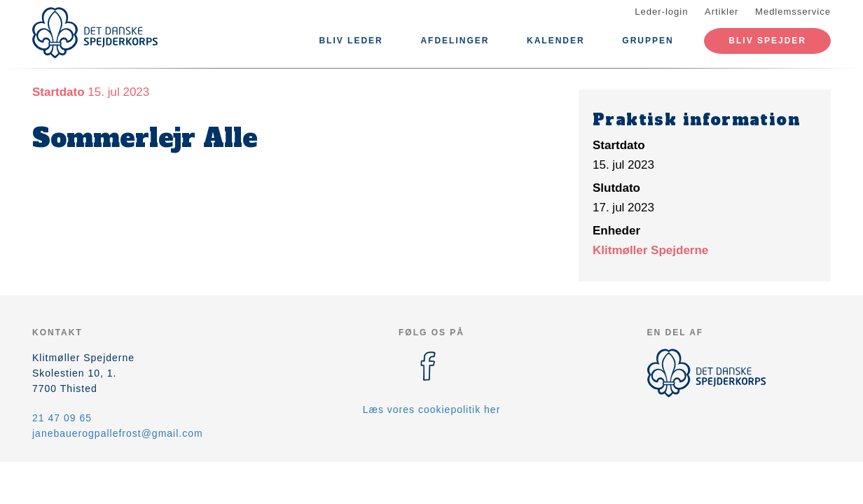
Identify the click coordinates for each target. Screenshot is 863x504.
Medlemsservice (793, 12)
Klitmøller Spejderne (650, 250)
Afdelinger (455, 41)
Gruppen (648, 41)
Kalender (556, 41)
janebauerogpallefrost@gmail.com (118, 433)
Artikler (722, 12)
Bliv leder (351, 41)
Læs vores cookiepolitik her (432, 409)
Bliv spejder (767, 41)
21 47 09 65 (62, 418)
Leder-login (661, 12)
